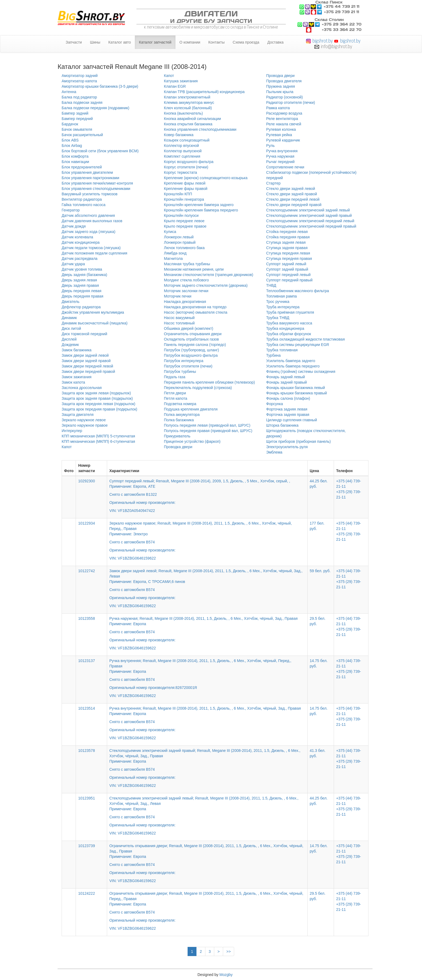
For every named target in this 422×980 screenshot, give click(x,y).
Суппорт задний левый (286, 264)
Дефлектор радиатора (81, 307)
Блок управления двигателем (87, 172)
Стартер (273, 183)
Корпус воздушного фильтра (189, 162)
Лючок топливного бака (184, 248)
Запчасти (74, 42)
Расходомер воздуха (284, 113)
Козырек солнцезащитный (187, 140)
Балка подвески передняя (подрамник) (95, 108)
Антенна (69, 92)
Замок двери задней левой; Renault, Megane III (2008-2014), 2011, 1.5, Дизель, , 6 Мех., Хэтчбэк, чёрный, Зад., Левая (207, 585)
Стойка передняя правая (288, 237)
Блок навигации (75, 162)
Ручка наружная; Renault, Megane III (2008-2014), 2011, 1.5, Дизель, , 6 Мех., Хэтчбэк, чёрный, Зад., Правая (207, 629)
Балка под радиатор (79, 97)
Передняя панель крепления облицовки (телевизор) (209, 382)
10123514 (86, 708)
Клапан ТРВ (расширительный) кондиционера (204, 92)
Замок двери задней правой (86, 361)
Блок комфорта (75, 156)
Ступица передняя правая (289, 259)
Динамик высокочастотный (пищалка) (95, 323)
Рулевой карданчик (283, 140)
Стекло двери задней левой (291, 189)
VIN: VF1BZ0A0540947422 (132, 511)
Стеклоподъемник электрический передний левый (310, 221)
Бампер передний (77, 119)
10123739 (86, 846)
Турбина (273, 355)
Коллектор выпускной (183, 151)
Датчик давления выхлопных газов (92, 221)
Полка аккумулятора (182, 415)
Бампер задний (75, 113)
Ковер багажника (179, 135)
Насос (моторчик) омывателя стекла (196, 312)
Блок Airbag (72, 146)
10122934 (86, 523)
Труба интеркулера (283, 307)
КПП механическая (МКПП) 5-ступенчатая (98, 436)
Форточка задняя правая (288, 415)
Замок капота (73, 382)
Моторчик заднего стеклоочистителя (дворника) (206, 285)
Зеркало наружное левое (84, 420)
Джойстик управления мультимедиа (93, 312)
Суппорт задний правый (287, 269)
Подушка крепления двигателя (191, 409)
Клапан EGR (175, 86)
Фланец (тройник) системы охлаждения (301, 372)
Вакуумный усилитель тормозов (90, 194)
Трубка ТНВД (278, 318)
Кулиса (170, 232)
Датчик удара (73, 264)
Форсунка (275, 404)
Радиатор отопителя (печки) (291, 102)
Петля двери (175, 393)
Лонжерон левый (179, 237)
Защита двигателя (78, 415)
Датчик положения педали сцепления (94, 253)
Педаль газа (175, 377)
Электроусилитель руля (287, 447)
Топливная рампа (282, 296)
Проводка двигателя (284, 81)
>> (228, 951)
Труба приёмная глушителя (290, 312)
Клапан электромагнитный (187, 97)
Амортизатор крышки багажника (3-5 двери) (100, 86)
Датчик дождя (74, 226)
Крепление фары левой (185, 183)
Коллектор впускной (181, 146)
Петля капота (175, 398)
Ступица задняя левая (286, 242)
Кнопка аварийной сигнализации (192, 119)
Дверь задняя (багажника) (84, 275)
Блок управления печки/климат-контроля (97, 183)
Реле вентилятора (282, 119)
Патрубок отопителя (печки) (188, 366)
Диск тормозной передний (84, 334)
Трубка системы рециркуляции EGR (298, 345)
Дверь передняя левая (82, 291)
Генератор (71, 210)
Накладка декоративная (185, 302)
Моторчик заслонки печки (186, 291)
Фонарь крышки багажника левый (296, 388)
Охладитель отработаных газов (191, 339)
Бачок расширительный (82, 135)
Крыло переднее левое (184, 221)
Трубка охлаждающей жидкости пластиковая (305, 339)
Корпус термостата (180, 172)
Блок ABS (70, 140)
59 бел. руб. (320, 571)
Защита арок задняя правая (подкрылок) (97, 398)
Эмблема (274, 452)
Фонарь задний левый (286, 377)
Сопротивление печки (285, 167)
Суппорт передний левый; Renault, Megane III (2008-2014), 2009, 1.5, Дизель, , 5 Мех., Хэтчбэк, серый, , (207, 492)
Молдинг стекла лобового (186, 280)
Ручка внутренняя (282, 151)
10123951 (86, 798)
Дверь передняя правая (82, 296)
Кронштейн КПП (178, 194)
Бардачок (70, 124)
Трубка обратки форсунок (289, 334)
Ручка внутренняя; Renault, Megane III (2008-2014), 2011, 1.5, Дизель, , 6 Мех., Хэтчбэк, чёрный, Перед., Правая (207, 674)
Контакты (216, 42)
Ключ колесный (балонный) (188, 108)
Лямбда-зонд (175, 253)
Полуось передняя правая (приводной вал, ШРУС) (208, 431)
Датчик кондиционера (81, 242)
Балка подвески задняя (82, 102)
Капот (67, 447)
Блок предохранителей (82, 167)
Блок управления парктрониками (90, 178)
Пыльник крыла (280, 92)
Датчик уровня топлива (82, 269)
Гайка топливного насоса (84, 205)
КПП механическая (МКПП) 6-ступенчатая (98, 441)
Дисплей (69, 339)
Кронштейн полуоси (181, 215)
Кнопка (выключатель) (183, 113)
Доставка (275, 42)
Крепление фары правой (186, 189)
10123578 (86, 751)
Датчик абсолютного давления (88, 215)
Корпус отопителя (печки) (186, 167)
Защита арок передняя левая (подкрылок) (99, 404)
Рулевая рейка (279, 135)
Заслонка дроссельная (82, 388)
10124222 (86, 893)
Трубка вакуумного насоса (289, 323)
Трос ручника (278, 302)
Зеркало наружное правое (85, 425)
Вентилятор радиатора (82, 199)
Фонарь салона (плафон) (288, 398)
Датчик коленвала (77, 237)
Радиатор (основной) (284, 97)
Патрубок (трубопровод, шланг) (191, 350)
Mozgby (226, 975)
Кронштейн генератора (184, 199)
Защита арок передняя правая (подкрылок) (99, 409)
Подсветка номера (180, 404)
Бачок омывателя (77, 129)
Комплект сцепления (182, 156)
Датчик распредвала (80, 259)
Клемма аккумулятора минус (189, 102)
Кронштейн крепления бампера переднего (201, 210)
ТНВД (271, 285)
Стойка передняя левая (287, 232)
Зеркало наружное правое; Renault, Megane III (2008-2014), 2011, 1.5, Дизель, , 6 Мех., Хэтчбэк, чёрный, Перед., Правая (207, 537)
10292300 (86, 481)
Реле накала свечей (284, 124)
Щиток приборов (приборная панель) (298, 441)
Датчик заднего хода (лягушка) (89, 232)
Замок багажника (77, 350)
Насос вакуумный (179, 318)
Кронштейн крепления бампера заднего (199, 205)
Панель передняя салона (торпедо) (195, 345)
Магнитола (173, 259)
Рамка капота (278, 108)
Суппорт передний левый (288, 275)
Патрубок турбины (180, 372)
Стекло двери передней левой (293, 199)
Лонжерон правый (180, 242)
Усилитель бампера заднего (291, 361)
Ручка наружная (280, 156)
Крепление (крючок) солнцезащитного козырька (206, 178)
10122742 (86, 571)
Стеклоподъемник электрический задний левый (308, 210)
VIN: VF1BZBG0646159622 (133, 558)
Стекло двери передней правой (294, 205)
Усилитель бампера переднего (293, 366)
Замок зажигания (77, 377)
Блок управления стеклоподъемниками (96, 189)
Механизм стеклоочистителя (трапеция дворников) (209, 275)
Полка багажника (179, 420)
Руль (270, 146)
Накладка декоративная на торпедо (195, 307)
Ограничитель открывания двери (193, 334)
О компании (190, 42)
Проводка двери (178, 447)
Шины (95, 42)
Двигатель (71, 302)
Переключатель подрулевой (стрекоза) (198, 388)
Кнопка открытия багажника (188, 124)
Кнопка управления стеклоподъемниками (200, 129)
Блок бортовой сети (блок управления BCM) (100, 151)
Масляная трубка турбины (187, 264)
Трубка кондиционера (285, 328)
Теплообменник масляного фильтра (298, 291)
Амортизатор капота (79, 81)
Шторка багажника (282, 425)
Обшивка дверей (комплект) (189, 328)
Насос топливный (179, 323)
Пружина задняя (281, 86)
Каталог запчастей (155, 42)
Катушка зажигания (181, 81)
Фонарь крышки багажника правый (297, 393)
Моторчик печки (178, 296)
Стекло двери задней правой (292, 194)
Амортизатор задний (80, 76)
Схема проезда (246, 42)
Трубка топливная (282, 350)
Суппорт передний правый (289, 280)
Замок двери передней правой (88, 372)
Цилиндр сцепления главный (292, 420)
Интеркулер (72, 431)
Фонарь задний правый (286, 382)
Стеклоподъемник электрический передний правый (311, 226)
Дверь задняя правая (80, 285)
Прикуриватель (177, 436)
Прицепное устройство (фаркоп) (192, 441)
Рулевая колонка (281, 129)
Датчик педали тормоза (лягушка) (91, 248)
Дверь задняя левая (79, 280)
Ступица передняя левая (288, 253)
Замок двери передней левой (87, 366)
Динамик (69, 318)
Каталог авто (120, 42)
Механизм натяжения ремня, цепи (194, 269)
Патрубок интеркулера (184, 361)
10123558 (86, 618)
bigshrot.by (323, 41)
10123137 (86, 661)
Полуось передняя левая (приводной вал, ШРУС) (207, 425)
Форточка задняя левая (287, 409)
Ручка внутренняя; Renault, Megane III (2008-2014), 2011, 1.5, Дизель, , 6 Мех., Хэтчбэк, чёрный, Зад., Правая (207, 719)
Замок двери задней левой (85, 355)
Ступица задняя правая (287, 248)
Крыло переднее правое (185, 226)
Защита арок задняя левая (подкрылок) (96, 393)
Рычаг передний (280, 162)
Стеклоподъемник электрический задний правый (309, 215)
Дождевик (70, 345)
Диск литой (71, 328)
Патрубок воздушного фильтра (191, 355)
